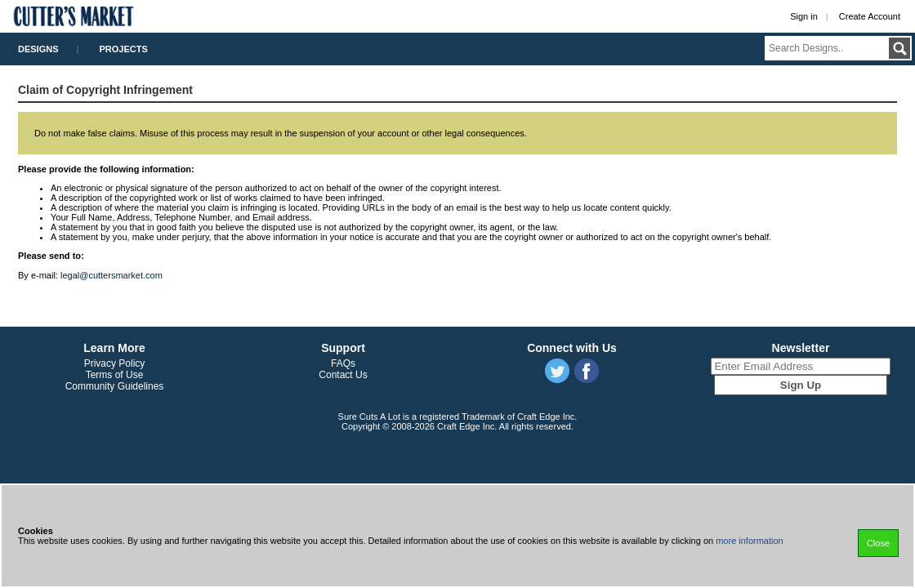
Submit (899, 48)
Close (878, 543)
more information (750, 541)
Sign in (804, 16)
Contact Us (343, 375)
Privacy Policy (115, 363)
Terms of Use (115, 375)
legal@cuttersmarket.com (112, 275)
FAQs (343, 363)
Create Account (870, 16)
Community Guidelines (115, 386)
